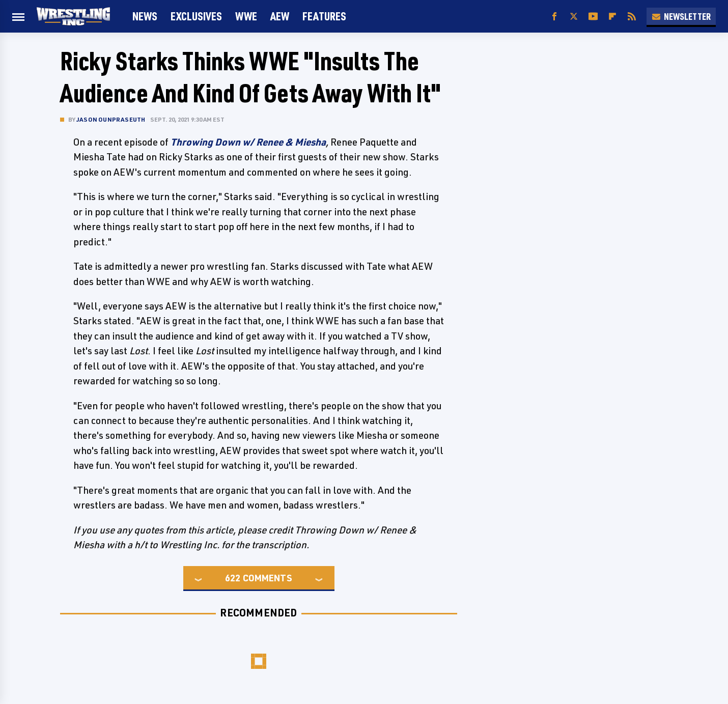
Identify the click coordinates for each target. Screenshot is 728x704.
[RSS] (632, 17)
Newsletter (681, 16)
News (145, 16)
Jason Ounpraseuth (111, 119)
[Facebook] (554, 17)
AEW (280, 16)
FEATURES (324, 16)
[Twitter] (574, 17)
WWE (246, 16)
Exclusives (196, 16)
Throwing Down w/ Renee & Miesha (248, 142)
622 (233, 578)
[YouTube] (593, 17)
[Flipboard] (612, 17)
